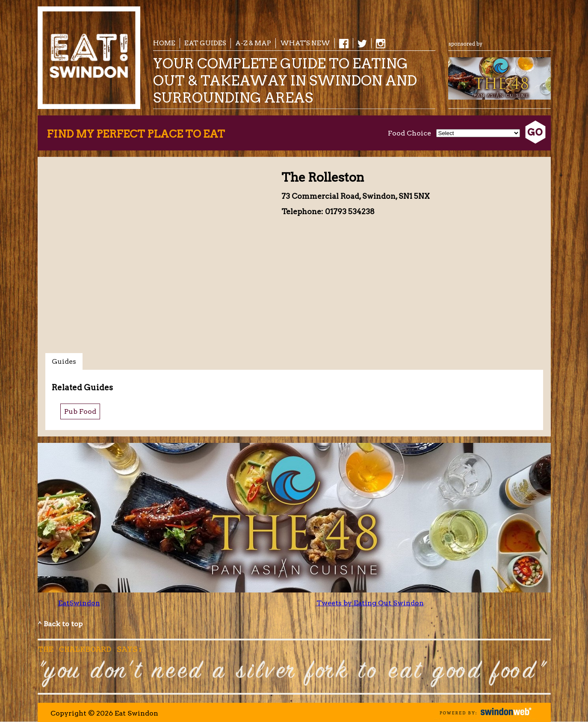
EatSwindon (79, 603)
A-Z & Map (253, 43)
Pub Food (80, 411)
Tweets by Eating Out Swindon (370, 603)
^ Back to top (60, 624)
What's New (305, 43)
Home (164, 43)
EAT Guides (205, 43)
